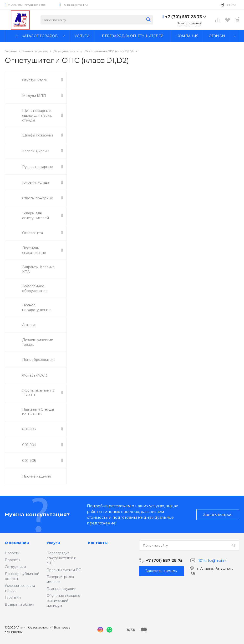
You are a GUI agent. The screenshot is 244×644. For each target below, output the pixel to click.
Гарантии (13, 598)
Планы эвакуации (61, 589)
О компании (17, 543)
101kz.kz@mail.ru (75, 5)
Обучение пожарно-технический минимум (64, 601)
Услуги (53, 543)
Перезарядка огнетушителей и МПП (61, 558)
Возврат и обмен (19, 604)
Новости (12, 553)
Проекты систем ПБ (64, 570)
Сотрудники (15, 567)
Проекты (12, 560)
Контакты (98, 543)
